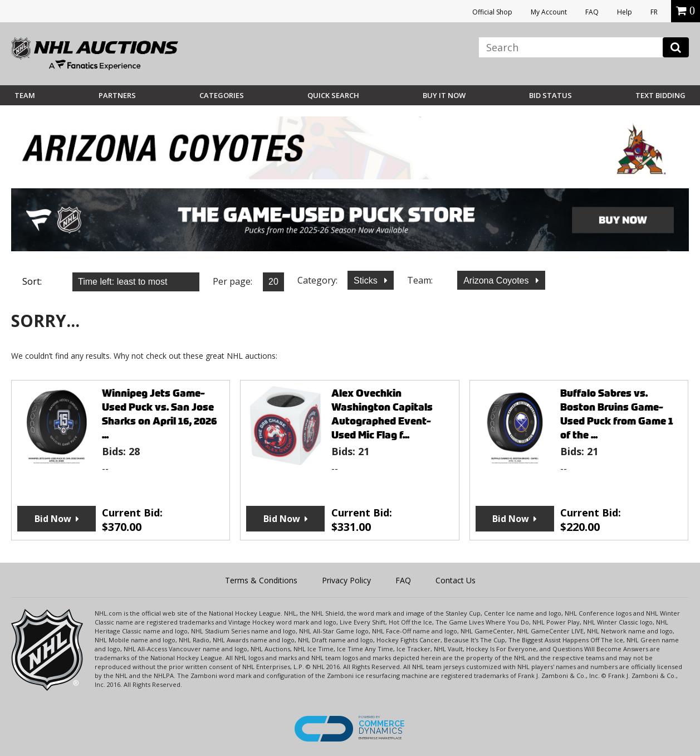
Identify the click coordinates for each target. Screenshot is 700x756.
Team (25, 95)
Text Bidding (660, 95)
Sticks (367, 281)
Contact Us (456, 580)
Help (625, 12)
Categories (222, 95)
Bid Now (53, 519)
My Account (549, 12)
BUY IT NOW (444, 95)
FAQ (592, 12)
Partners (117, 95)
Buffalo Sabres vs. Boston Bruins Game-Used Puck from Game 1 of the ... (617, 414)
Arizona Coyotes (497, 281)
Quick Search (333, 95)
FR (654, 12)
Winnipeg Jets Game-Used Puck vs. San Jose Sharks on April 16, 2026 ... (160, 414)
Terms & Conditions (261, 580)
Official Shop (492, 12)
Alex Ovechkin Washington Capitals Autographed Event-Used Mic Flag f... (382, 414)
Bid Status (550, 95)
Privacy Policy (346, 580)
